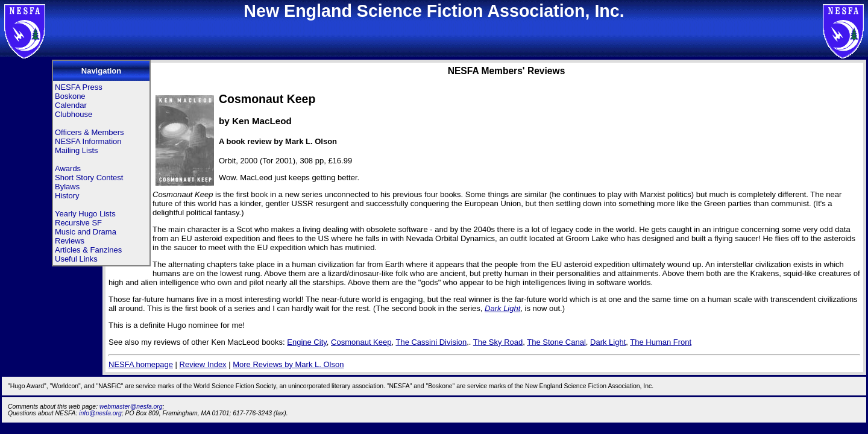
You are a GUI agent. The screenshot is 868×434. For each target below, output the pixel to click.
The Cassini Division (431, 342)
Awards (68, 168)
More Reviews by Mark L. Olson (288, 364)
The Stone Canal (556, 342)
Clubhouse (74, 114)
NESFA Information (88, 141)
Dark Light (502, 308)
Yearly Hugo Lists (85, 214)
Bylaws (67, 187)
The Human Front (661, 342)
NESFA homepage (141, 364)
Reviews (70, 241)
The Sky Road (498, 342)
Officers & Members (90, 132)
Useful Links (76, 259)
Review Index (203, 364)
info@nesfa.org (100, 413)
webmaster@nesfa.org (131, 407)
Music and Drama (86, 232)
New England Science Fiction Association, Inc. (434, 11)
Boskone (70, 96)
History (67, 196)
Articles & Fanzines (88, 250)
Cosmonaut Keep (361, 342)
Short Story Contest (89, 178)
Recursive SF (78, 223)
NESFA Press (79, 87)
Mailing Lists (77, 150)
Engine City (307, 342)
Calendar (71, 105)
